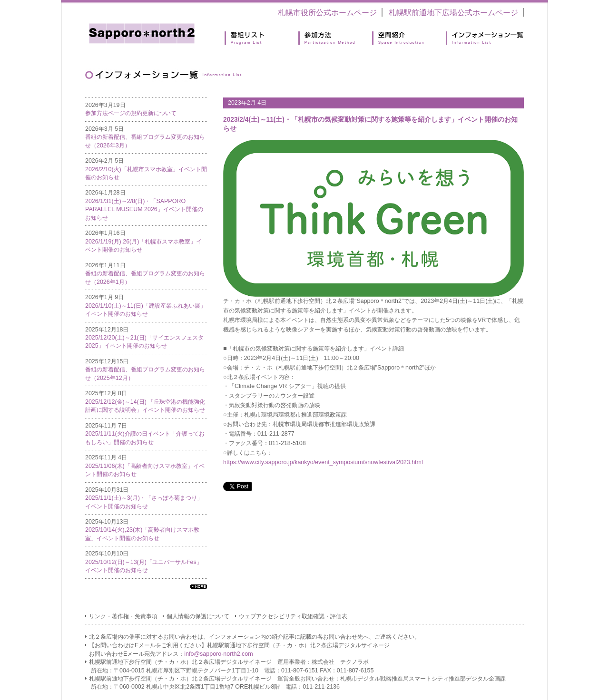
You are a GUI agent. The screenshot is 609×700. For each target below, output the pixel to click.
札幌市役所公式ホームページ (327, 12)
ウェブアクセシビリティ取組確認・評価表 (293, 616)
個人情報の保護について (198, 616)
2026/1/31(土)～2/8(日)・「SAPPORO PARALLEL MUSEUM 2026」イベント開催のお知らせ (144, 209)
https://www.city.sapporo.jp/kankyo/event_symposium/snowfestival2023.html (323, 462)
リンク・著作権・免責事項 (123, 616)
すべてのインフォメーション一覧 (199, 587)
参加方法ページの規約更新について (131, 113)
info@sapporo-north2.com (218, 654)
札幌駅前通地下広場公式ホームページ (453, 12)
